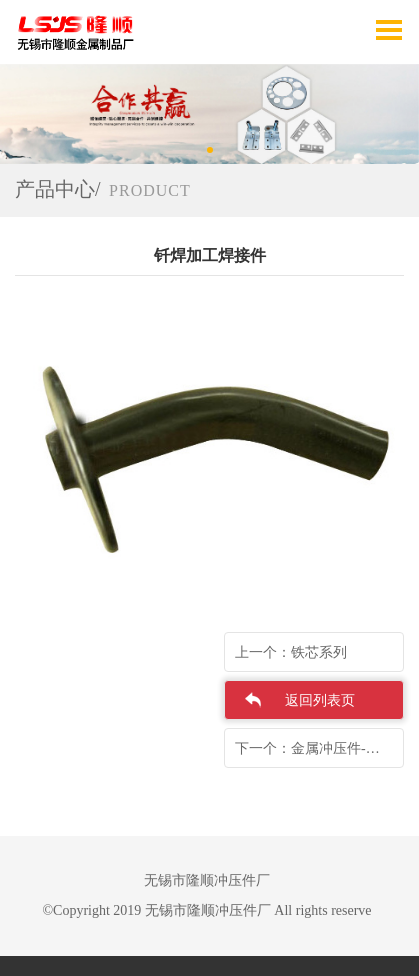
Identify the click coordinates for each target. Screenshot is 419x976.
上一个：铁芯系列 (291, 652)
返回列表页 (320, 700)
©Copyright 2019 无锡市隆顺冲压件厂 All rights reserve (206, 910)
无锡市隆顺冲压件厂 (207, 880)
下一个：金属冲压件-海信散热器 (319, 748)
